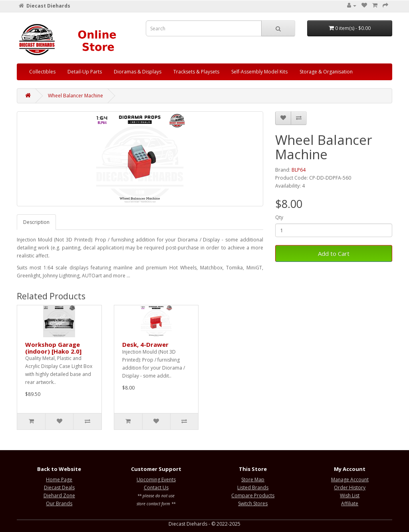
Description (36, 222)
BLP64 (299, 170)
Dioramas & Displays (138, 72)
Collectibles (42, 72)
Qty (279, 217)
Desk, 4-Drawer (145, 344)
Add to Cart (334, 253)
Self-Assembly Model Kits (259, 72)
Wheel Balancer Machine (75, 96)
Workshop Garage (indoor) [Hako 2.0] (53, 348)
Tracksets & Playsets (196, 72)
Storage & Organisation (326, 72)
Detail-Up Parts (85, 72)
